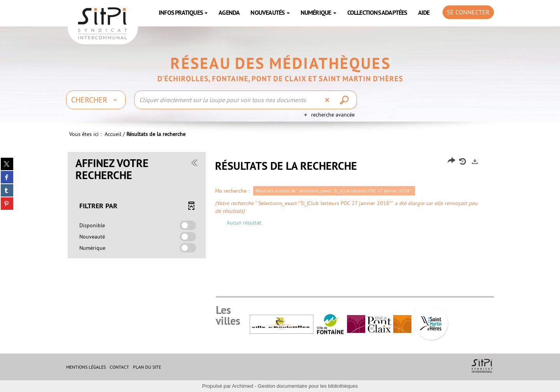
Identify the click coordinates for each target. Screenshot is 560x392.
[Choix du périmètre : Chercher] (96, 100)
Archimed (242, 386)
